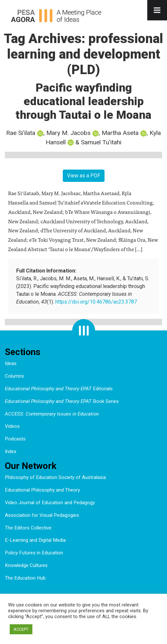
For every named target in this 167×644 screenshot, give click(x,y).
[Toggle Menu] (157, 10)
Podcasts (15, 439)
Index (11, 451)
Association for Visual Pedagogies (42, 515)
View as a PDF (84, 176)
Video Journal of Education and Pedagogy (50, 503)
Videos (12, 426)
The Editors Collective (28, 528)
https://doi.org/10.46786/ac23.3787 (96, 302)
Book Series (62, 401)
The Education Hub (25, 578)
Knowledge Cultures (26, 565)
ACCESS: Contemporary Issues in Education (52, 414)
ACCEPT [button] (21, 629)
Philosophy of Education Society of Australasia (55, 477)
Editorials (59, 389)
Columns (14, 376)
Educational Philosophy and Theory (42, 490)
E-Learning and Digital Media (35, 540)
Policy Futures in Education (34, 553)
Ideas (11, 363)
